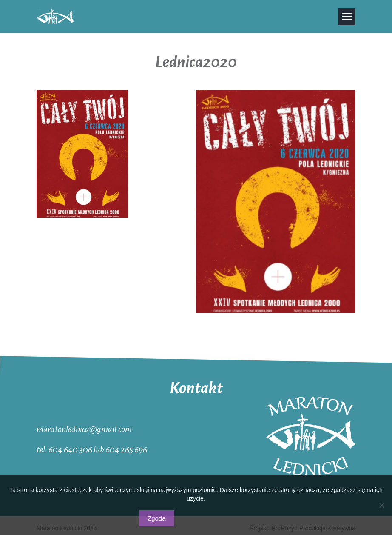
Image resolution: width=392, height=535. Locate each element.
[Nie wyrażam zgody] (381, 505)
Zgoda (157, 518)
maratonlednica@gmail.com (84, 429)
